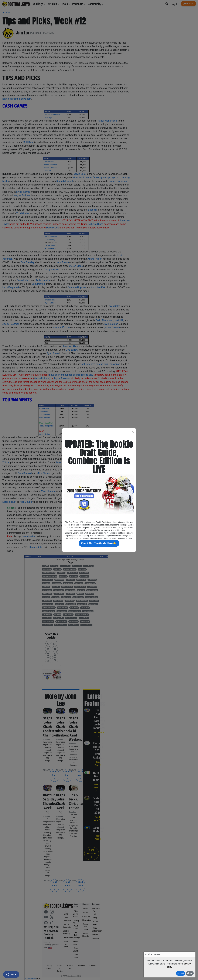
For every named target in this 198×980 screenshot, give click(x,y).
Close (190, 973)
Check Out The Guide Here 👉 (99, 543)
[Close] (193, 954)
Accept (181, 973)
